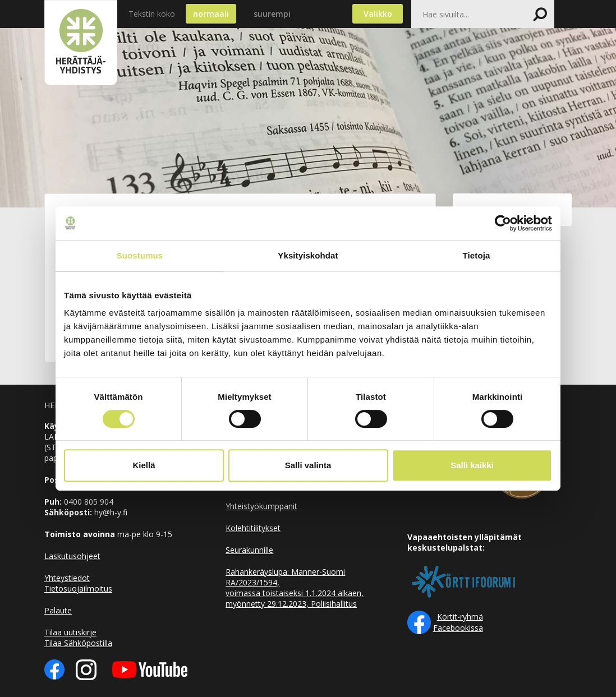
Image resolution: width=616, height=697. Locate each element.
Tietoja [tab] (477, 255)
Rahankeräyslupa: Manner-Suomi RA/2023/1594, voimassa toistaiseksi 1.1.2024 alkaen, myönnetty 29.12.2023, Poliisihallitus (295, 588)
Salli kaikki (472, 465)
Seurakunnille (249, 550)
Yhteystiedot (67, 578)
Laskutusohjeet (72, 556)
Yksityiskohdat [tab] (308, 255)
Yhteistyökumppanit (261, 506)
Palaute (58, 610)
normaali (211, 14)
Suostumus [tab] (140, 255)
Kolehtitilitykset (253, 528)
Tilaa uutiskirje (70, 632)
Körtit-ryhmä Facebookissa (458, 622)
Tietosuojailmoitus (78, 588)
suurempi (272, 14)
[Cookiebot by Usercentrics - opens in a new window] (503, 223)
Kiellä (144, 465)
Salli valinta (308, 465)
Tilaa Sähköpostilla (78, 643)
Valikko (378, 14)
